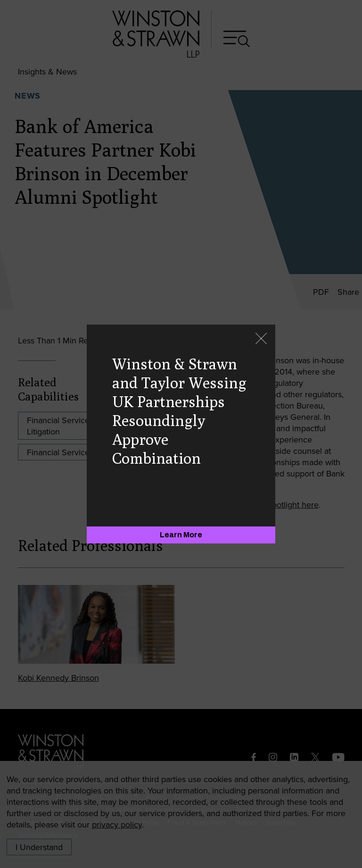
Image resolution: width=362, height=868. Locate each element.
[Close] (261, 339)
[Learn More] (181, 535)
